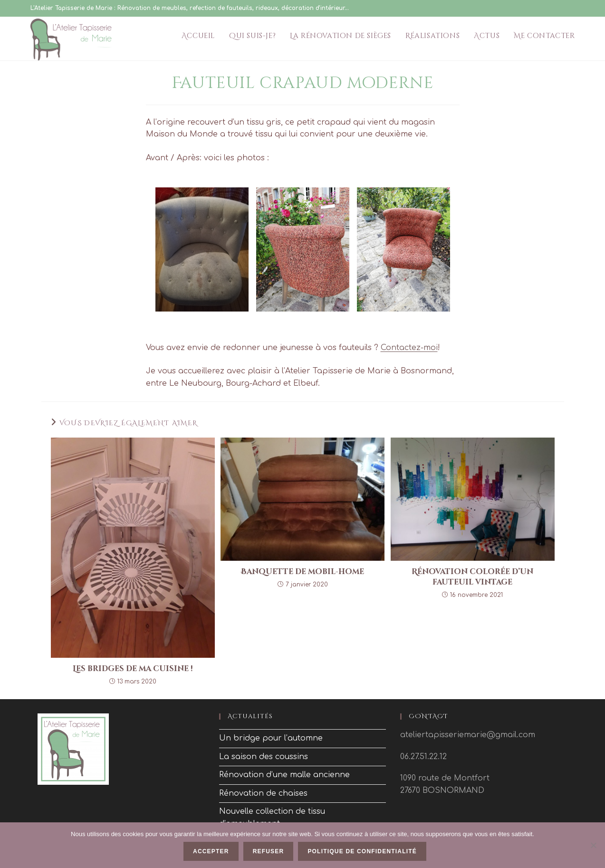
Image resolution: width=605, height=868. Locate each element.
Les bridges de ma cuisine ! (133, 669)
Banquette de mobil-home (302, 572)
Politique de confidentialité (362, 851)
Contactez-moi (409, 348)
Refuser (269, 851)
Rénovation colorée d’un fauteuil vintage (472, 577)
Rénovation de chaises (263, 793)
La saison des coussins (264, 757)
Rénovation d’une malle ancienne (284, 775)
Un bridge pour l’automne (271, 738)
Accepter (211, 851)
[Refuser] (593, 845)
